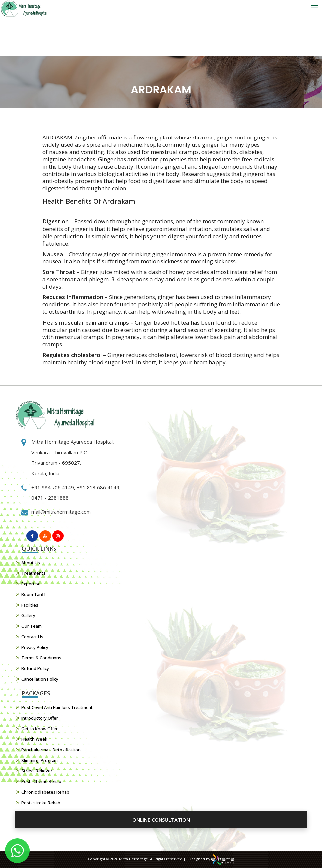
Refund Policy (35, 668)
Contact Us (32, 637)
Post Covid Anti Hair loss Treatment (57, 707)
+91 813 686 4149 (97, 487)
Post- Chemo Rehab (41, 781)
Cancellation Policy (40, 679)
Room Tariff (33, 594)
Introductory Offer (40, 718)
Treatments (34, 573)
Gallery (28, 615)
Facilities (30, 605)
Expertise (31, 584)
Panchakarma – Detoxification (51, 750)
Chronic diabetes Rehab (45, 792)
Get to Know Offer (40, 729)
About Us (31, 563)
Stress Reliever (37, 771)
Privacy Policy (35, 647)
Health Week (34, 739)
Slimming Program (40, 760)
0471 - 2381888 (50, 498)
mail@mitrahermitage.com (61, 512)
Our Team (32, 626)
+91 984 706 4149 (53, 487)
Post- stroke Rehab (41, 803)
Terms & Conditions (41, 658)
